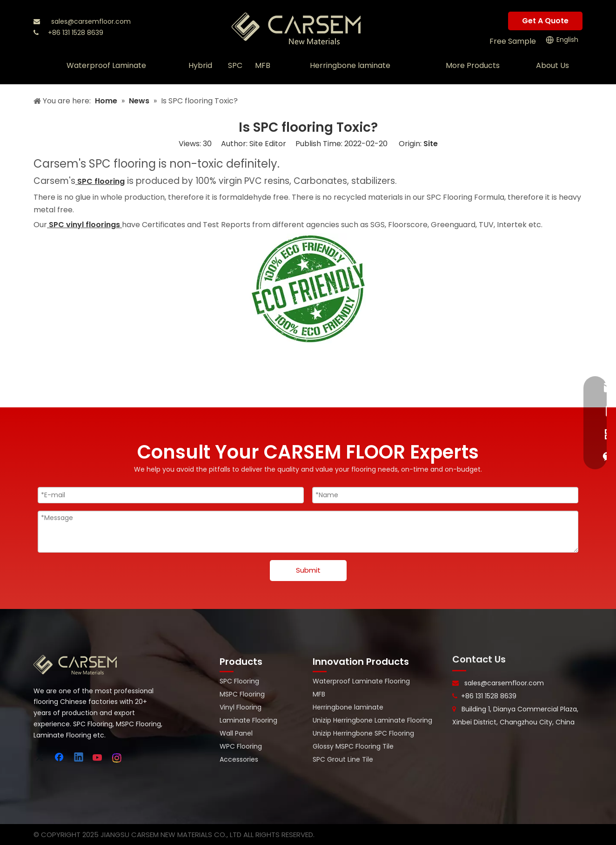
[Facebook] (60, 758)
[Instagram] (117, 758)
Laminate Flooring (248, 720)
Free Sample (513, 41)
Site (431, 144)
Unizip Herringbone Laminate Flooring (372, 720)
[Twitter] (41, 758)
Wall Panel (236, 733)
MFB (319, 694)
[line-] (459, 671)
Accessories (239, 759)
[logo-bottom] (75, 665)
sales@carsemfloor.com (91, 21)
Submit (308, 570)
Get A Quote (545, 21)
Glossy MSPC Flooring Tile (353, 746)
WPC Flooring (241, 746)
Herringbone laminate (348, 707)
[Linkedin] (79, 758)
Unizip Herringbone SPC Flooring (363, 733)
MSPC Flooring (242, 694)
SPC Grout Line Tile (343, 759)
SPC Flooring (239, 681)
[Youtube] (98, 758)
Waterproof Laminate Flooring (361, 681)
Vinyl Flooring (241, 707)
